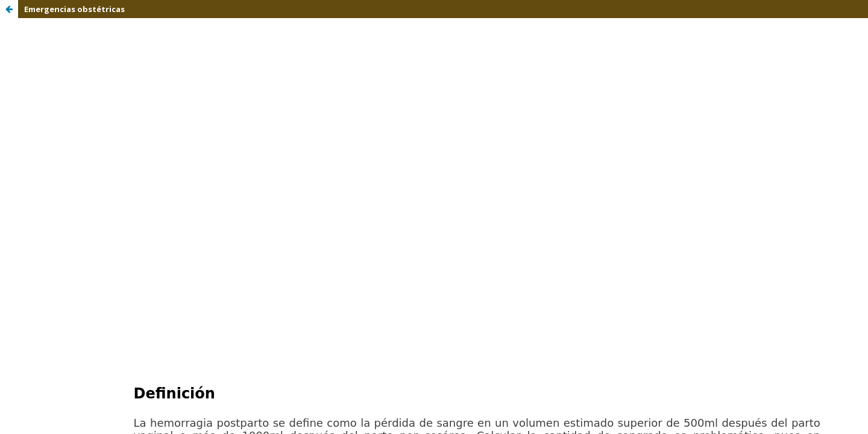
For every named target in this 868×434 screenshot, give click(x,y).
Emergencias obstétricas (74, 9)
